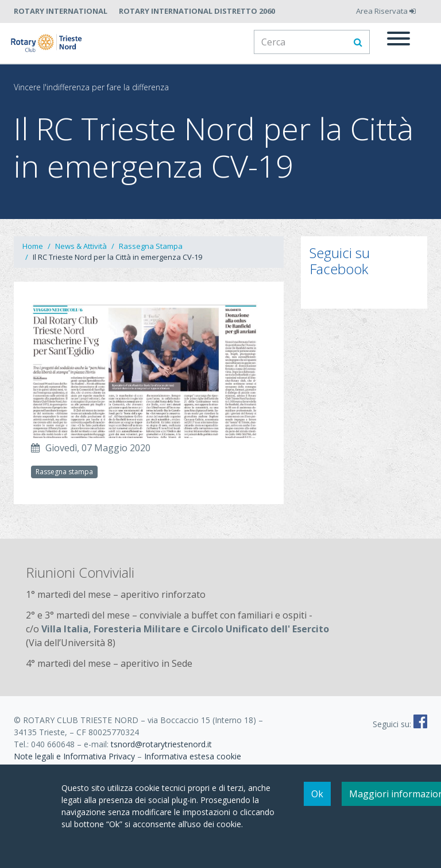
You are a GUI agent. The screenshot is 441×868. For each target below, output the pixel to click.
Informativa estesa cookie (193, 756)
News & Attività (81, 246)
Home (33, 246)
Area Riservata (386, 11)
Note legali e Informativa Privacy (74, 756)
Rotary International (61, 11)
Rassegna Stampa (151, 246)
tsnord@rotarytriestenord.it (161, 744)
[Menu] (399, 40)
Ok (317, 794)
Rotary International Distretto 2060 (197, 11)
